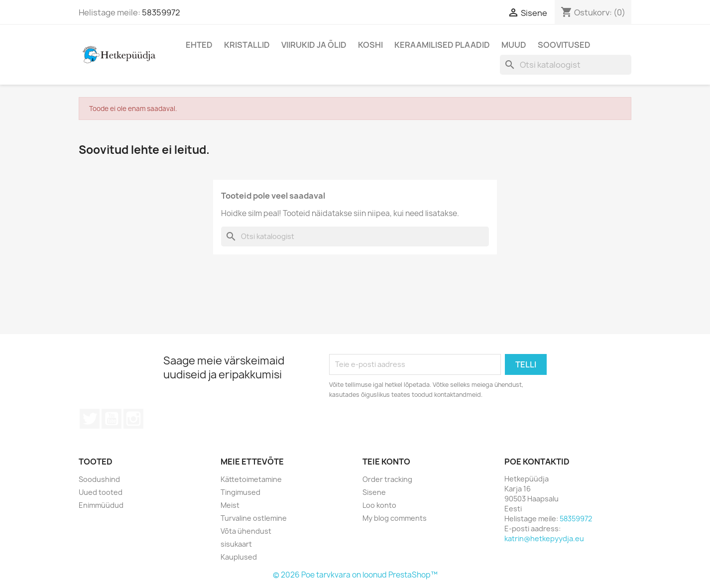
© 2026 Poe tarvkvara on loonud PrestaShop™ (355, 575)
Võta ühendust (246, 531)
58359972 (161, 12)
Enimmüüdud (101, 505)
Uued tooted (101, 492)
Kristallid (247, 45)
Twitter (90, 419)
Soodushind (99, 479)
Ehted (199, 45)
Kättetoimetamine (251, 479)
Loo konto (379, 505)
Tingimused (240, 492)
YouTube (112, 419)
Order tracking (387, 479)
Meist (230, 505)
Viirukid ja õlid (314, 45)
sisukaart (236, 544)
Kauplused (239, 557)
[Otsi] (566, 65)
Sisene (374, 492)
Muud (514, 45)
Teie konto (386, 462)
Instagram (133, 419)
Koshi (370, 45)
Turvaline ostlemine (254, 518)
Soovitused (564, 45)
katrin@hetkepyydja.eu (544, 538)
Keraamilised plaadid (442, 45)
